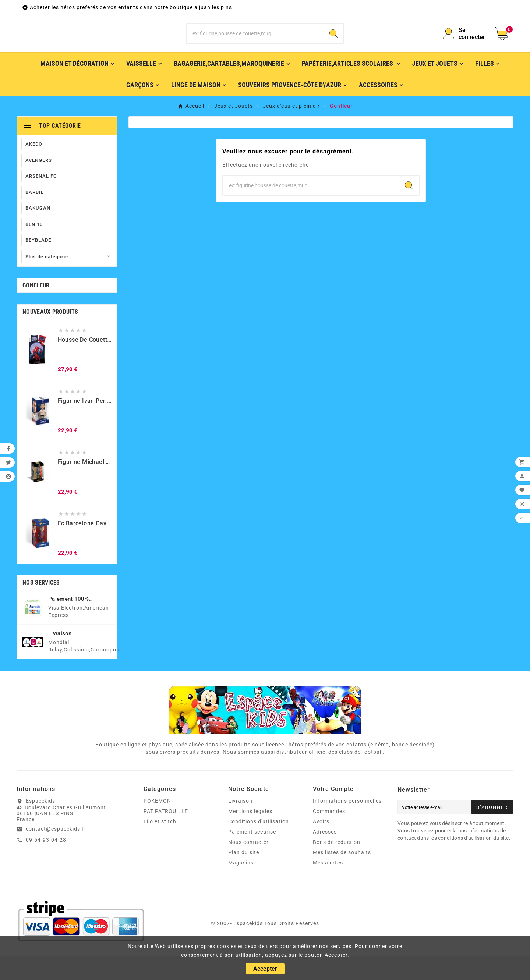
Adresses (325, 855)
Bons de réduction (337, 866)
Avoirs (321, 845)
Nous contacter (248, 866)
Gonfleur (36, 309)
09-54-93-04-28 (46, 863)
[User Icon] (464, 45)
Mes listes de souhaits (342, 876)
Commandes (329, 835)
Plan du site (244, 876)
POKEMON (157, 824)
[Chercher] (255, 45)
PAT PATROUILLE (166, 835)
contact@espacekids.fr (56, 852)
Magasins (241, 886)
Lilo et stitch (160, 845)
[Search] (333, 45)
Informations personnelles (347, 824)
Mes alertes (328, 886)
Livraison (240, 824)
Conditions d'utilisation (259, 845)
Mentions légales (250, 835)
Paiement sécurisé (252, 855)
